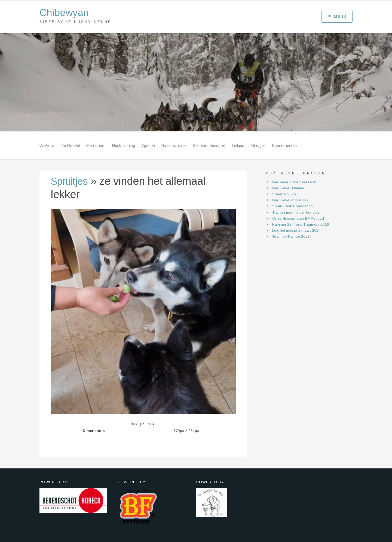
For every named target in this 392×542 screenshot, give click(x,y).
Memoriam (96, 146)
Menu (337, 17)
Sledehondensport (209, 146)
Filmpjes (258, 146)
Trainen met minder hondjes (296, 214)
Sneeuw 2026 (284, 196)
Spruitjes (71, 182)
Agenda (148, 146)
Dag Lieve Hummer (288, 190)
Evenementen (284, 146)
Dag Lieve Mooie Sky (290, 202)
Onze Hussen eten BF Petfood (298, 219)
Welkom (47, 146)
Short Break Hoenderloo (293, 208)
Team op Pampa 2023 (291, 237)
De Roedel (70, 146)
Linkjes (238, 146)
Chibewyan (67, 13)
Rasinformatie (174, 146)
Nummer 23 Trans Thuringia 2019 (301, 225)
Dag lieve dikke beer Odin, (295, 183)
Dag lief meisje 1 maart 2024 (296, 231)
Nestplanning (123, 146)
